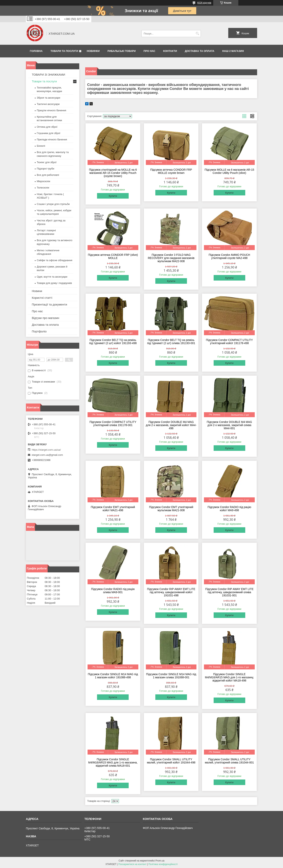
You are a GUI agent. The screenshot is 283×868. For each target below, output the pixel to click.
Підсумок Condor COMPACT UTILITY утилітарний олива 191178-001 (113, 424)
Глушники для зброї (49, 133)
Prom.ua (160, 861)
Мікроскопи (43, 181)
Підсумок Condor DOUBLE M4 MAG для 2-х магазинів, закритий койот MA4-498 (171, 425)
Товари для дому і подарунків (54, 283)
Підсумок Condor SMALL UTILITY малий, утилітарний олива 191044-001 (229, 761)
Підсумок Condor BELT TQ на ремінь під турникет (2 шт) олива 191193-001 (171, 342)
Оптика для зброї (47, 127)
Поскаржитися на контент (132, 864)
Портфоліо (39, 331)
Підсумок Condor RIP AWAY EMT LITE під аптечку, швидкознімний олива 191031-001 (229, 592)
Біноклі (41, 146)
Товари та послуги (64, 51)
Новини (37, 291)
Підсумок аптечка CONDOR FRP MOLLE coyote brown (171, 171)
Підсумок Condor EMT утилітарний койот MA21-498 (113, 509)
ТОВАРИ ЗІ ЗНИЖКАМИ (49, 75)
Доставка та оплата (200, 51)
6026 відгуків (204, 3)
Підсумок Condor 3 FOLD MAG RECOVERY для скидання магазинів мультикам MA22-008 (171, 258)
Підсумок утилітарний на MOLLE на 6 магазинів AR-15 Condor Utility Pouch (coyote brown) (113, 173)
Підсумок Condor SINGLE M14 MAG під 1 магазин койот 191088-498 (113, 676)
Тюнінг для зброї (47, 162)
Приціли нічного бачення (51, 110)
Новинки (93, 51)
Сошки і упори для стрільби (53, 204)
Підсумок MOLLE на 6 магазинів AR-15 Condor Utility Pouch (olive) (229, 171)
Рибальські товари (122, 51)
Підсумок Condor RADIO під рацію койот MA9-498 (229, 509)
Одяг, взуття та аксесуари (52, 277)
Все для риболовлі (48, 175)
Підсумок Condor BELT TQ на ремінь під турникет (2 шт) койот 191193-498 (113, 342)
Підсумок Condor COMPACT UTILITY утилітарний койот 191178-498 (229, 342)
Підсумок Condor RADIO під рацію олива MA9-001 (113, 591)
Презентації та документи (49, 304)
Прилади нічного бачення (52, 139)
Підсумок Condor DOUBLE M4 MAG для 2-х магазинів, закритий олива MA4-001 (229, 425)
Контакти (170, 51)
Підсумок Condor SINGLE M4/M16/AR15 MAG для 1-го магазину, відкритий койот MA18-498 (229, 677)
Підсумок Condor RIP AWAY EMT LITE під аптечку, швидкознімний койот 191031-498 (171, 592)
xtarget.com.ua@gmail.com (47, 455)
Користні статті (42, 298)
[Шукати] (197, 34)
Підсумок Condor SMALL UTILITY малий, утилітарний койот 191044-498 (171, 761)
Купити (113, 196)
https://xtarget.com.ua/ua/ (46, 450)
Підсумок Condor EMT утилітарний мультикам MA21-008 (171, 509)
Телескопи (43, 188)
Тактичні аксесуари (48, 104)
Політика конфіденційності (163, 864)
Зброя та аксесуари (48, 98)
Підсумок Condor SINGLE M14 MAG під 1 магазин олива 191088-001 (171, 676)
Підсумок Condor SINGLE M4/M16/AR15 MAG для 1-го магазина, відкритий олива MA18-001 (113, 762)
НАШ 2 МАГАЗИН (233, 51)
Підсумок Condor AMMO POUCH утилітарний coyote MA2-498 (229, 256)
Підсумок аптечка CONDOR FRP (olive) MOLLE (113, 256)
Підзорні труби (45, 169)
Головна (36, 51)
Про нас (149, 51)
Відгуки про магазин (46, 318)
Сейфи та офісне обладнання (55, 260)
